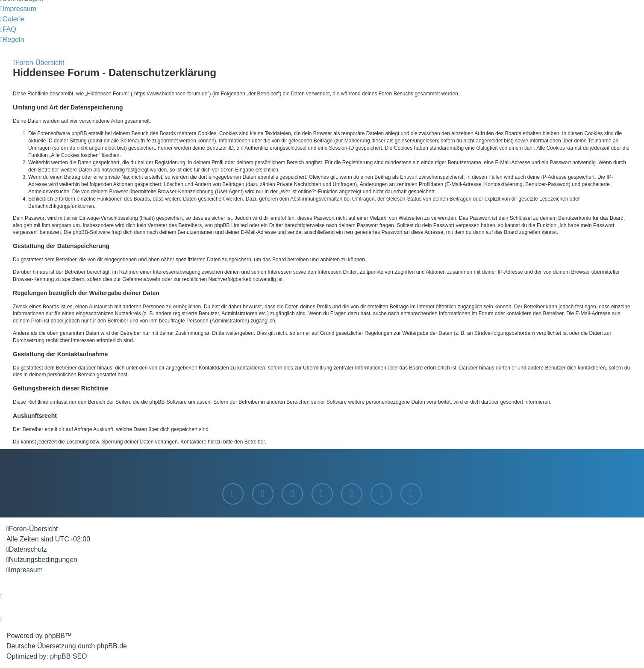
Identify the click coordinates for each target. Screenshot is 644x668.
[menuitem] (18, 9)
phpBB (55, 636)
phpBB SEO (68, 656)
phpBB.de (112, 646)
